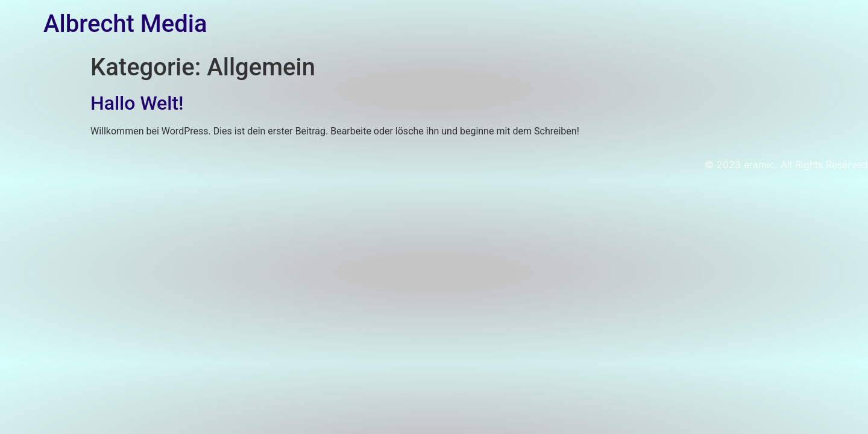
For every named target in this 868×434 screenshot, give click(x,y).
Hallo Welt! (137, 103)
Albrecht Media (125, 24)
